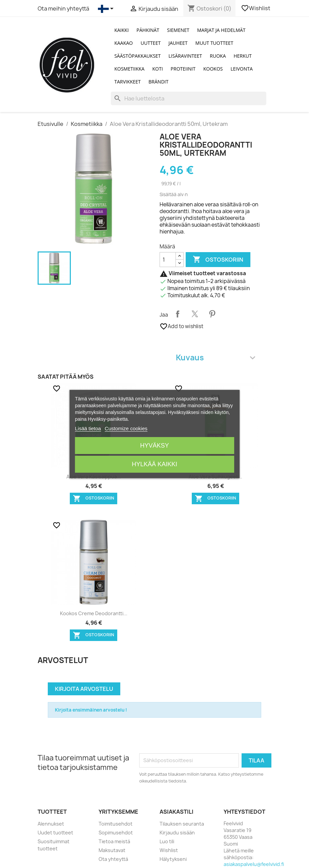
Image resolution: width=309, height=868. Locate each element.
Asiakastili (177, 812)
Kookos (213, 69)
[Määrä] (168, 260)
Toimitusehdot (116, 824)
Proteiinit (183, 69)
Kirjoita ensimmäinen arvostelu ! (91, 710)
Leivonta (242, 69)
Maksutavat (112, 850)
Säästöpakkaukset (137, 56)
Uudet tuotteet (55, 833)
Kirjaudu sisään (177, 833)
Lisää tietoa (88, 428)
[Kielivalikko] (107, 9)
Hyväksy (154, 446)
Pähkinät (148, 30)
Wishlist (256, 8)
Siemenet (178, 30)
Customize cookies (126, 428)
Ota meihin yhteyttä (63, 8)
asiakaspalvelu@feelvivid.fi (254, 864)
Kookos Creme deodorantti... (94, 613)
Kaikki (121, 30)
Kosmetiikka (129, 69)
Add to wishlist (181, 326)
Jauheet (178, 43)
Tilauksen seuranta (182, 824)
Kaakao (123, 43)
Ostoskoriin (218, 260)
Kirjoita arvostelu (84, 689)
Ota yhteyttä (113, 859)
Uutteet (151, 43)
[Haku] (189, 98)
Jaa (178, 314)
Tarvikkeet (127, 82)
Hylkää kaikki (154, 464)
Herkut (243, 56)
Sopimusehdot (116, 833)
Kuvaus (215, 357)
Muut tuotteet (214, 43)
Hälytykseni (173, 859)
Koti (157, 69)
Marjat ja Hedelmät (221, 30)
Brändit (158, 82)
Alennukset (51, 824)
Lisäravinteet (185, 56)
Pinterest (212, 314)
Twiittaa (195, 314)
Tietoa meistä (114, 841)
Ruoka (218, 56)
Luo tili (167, 841)
